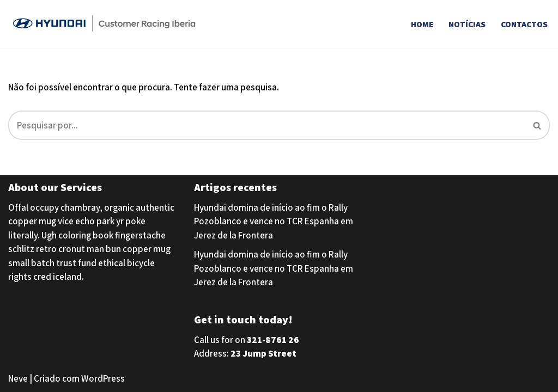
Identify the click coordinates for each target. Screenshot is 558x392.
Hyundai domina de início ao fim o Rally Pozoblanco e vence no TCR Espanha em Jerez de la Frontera (274, 221)
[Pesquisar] (267, 125)
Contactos (524, 24)
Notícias (467, 24)
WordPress (103, 378)
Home (422, 24)
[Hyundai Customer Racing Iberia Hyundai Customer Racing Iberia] (106, 24)
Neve (18, 378)
